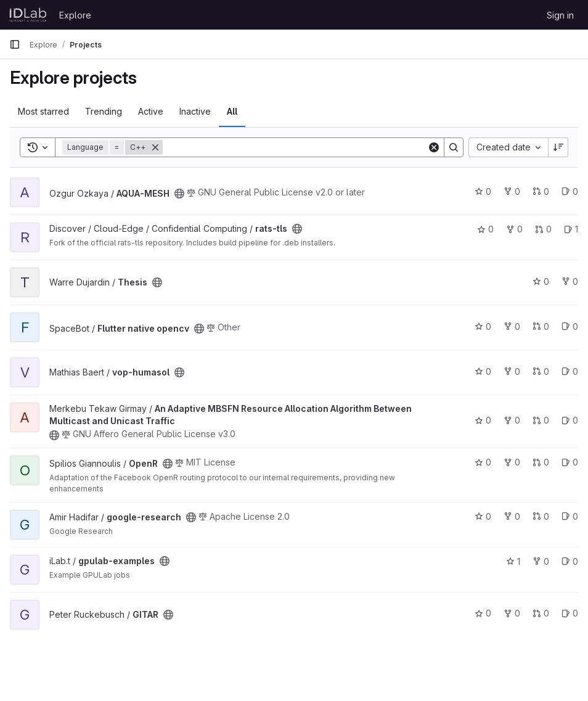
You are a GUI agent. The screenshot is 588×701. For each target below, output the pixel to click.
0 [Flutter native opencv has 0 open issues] (570, 326)
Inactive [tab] (195, 111)
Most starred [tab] (43, 111)
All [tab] (232, 111)
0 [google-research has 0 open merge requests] (541, 516)
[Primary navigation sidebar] (15, 44)
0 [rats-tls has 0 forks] (514, 229)
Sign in (560, 15)
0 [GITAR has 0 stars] (483, 613)
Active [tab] (151, 111)
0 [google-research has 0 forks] (512, 516)
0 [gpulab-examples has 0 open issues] (570, 561)
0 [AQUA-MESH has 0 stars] (483, 191)
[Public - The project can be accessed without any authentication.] (179, 194)
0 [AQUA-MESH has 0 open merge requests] (541, 191)
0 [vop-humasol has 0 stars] (483, 371)
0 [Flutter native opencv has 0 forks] (512, 326)
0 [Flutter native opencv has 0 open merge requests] (541, 326)
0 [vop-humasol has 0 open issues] (570, 371)
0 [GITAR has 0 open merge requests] (541, 613)
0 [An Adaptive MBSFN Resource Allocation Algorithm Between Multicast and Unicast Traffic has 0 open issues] (570, 420)
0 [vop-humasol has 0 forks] (512, 371)
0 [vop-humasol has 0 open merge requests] (541, 371)
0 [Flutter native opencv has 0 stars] (483, 326)
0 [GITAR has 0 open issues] (570, 613)
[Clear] (434, 147)
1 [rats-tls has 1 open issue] (571, 229)
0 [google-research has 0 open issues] (570, 516)
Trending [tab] (104, 111)
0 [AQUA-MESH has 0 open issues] (570, 191)
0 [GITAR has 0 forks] (512, 613)
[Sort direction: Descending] (558, 147)
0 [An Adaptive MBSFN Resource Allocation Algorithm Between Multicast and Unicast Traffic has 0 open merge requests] (541, 420)
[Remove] (155, 147)
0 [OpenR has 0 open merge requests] (541, 462)
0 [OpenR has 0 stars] (483, 462)
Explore (75, 15)
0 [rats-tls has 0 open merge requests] (543, 229)
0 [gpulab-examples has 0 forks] (541, 561)
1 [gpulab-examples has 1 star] (513, 561)
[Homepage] (28, 15)
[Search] (295, 147)
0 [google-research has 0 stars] (483, 516)
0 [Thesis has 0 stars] (541, 281)
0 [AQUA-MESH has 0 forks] (512, 191)
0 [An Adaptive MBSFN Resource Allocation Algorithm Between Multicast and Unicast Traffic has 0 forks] (512, 420)
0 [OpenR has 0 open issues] (570, 462)
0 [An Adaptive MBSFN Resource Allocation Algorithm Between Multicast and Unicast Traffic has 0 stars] (483, 420)
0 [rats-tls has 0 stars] (485, 229)
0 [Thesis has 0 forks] (570, 281)
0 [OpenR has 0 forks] (512, 462)
